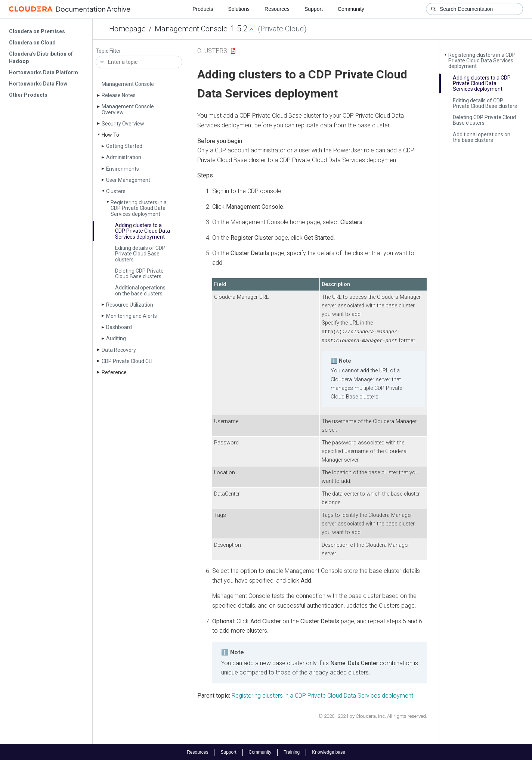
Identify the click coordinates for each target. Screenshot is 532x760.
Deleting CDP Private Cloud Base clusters (139, 274)
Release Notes (119, 95)
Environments (123, 169)
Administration (124, 157)
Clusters (116, 191)
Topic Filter (108, 51)
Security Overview (123, 124)
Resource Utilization (130, 305)
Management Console (191, 29)
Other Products (28, 95)
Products (203, 9)
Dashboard (119, 327)
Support (314, 9)
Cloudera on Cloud (32, 43)
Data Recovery (119, 350)
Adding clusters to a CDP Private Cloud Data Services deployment (143, 231)
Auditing (116, 338)
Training (292, 752)
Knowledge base (329, 752)
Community (351, 9)
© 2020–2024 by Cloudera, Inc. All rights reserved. (373, 716)
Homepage (127, 29)
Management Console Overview (128, 109)
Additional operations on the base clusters (140, 290)
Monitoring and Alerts (132, 316)
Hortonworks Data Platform (44, 72)
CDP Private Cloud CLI (127, 361)
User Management (128, 180)
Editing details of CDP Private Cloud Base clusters (140, 254)
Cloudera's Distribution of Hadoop (41, 58)
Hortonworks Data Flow (38, 84)
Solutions (239, 9)
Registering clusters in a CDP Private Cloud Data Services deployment (139, 208)
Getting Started (124, 146)
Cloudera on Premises (37, 31)
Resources (277, 9)
